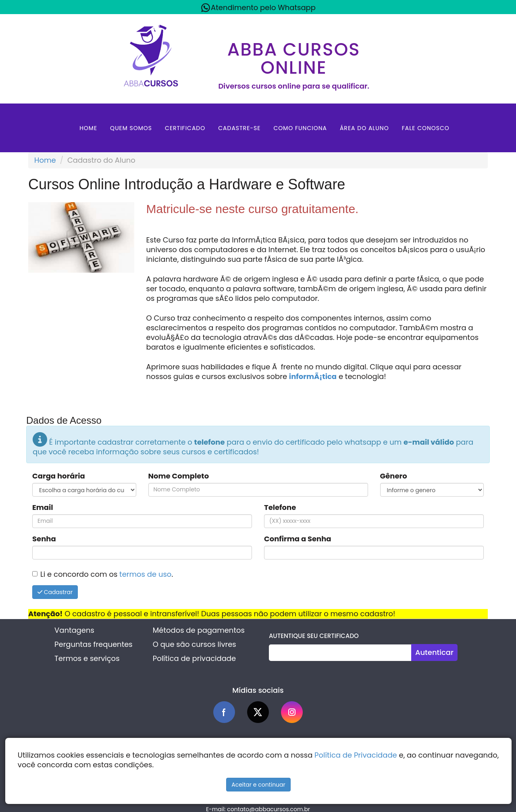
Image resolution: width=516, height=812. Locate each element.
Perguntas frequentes (94, 644)
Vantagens (74, 630)
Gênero (394, 476)
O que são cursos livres (195, 644)
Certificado (185, 128)
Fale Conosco (426, 128)
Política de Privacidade (356, 755)
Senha (44, 539)
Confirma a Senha (298, 539)
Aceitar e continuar (258, 785)
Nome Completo (179, 476)
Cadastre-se (239, 128)
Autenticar (434, 652)
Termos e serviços (87, 658)
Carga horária (59, 476)
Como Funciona (300, 128)
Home (88, 128)
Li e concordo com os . (107, 574)
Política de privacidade (194, 658)
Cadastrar (55, 592)
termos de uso (145, 574)
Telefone (280, 507)
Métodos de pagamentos (199, 630)
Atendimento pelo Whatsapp (258, 8)
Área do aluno (364, 128)
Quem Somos (131, 128)
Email (43, 507)
